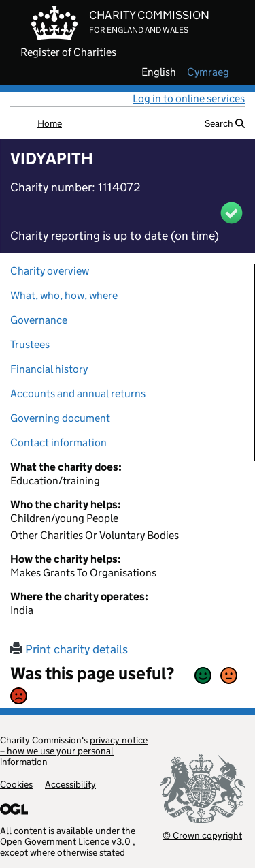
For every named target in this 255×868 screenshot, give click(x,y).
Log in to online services (189, 98)
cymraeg (208, 72)
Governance (39, 320)
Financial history (49, 369)
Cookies (16, 784)
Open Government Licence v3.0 (65, 841)
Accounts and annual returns (78, 393)
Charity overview (50, 271)
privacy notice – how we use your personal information (74, 751)
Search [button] (225, 123)
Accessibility (70, 784)
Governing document (60, 418)
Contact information (58, 443)
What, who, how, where (64, 295)
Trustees (30, 344)
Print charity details (69, 649)
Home (50, 123)
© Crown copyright (202, 835)
